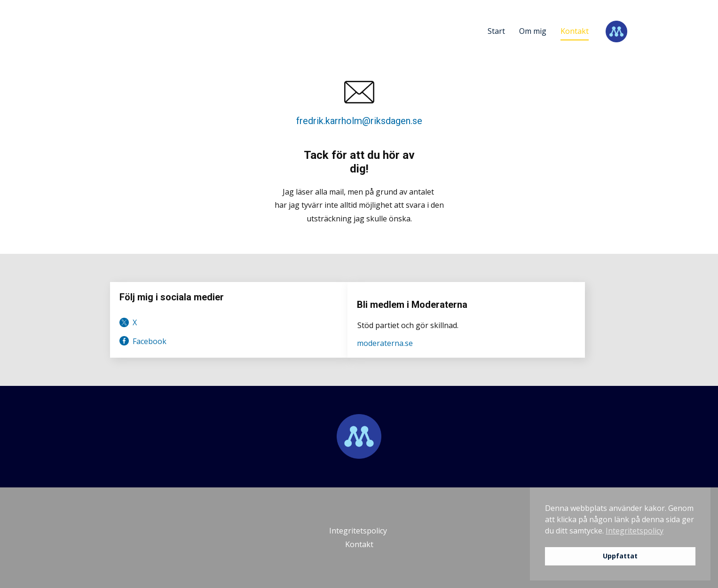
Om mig (533, 31)
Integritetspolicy (359, 531)
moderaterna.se (385, 343)
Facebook (143, 341)
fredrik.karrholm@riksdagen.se (359, 121)
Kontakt (575, 31)
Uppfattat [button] (620, 556)
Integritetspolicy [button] (635, 531)
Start (496, 31)
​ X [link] (128, 322)
